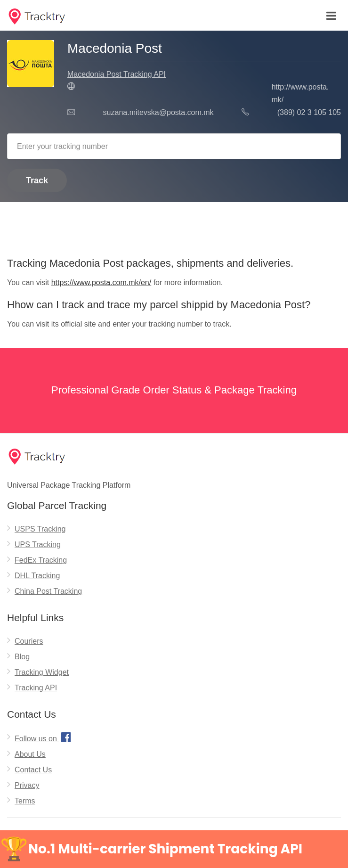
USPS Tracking (40, 529)
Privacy (27, 785)
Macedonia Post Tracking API (117, 74)
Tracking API (36, 688)
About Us (30, 754)
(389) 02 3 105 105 (309, 112)
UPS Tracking (38, 545)
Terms (25, 801)
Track (37, 180)
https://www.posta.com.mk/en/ (101, 283)
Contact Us (33, 770)
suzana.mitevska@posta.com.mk (158, 112)
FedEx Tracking (41, 560)
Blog (22, 657)
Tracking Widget (42, 672)
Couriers (29, 641)
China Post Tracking (48, 591)
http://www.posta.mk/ (300, 93)
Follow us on (44, 737)
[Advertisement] (174, 226)
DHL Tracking (37, 576)
